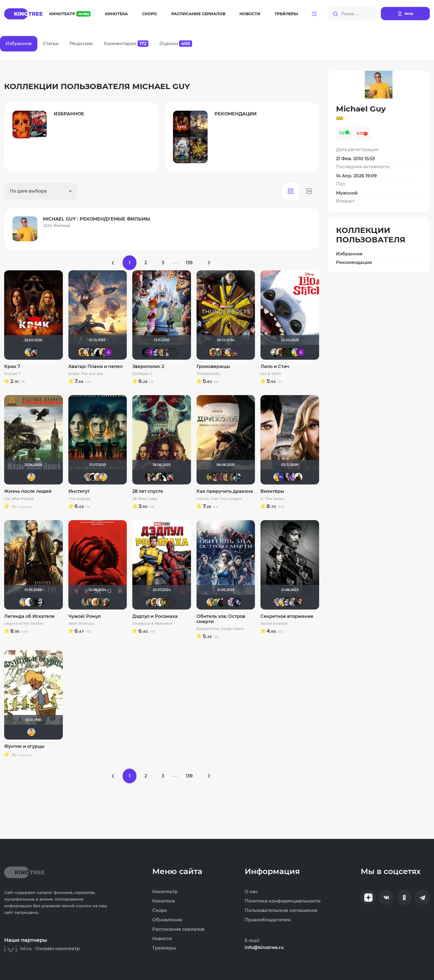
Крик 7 (12, 366)
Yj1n (149, 602)
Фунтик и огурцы (24, 746)
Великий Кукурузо (85, 602)
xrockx (146, 352)
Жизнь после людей (28, 491)
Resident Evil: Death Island (220, 629)
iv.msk (157, 352)
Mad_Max (224, 352)
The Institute (79, 499)
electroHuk (211, 477)
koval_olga (98, 477)
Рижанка (275, 352)
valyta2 (39, 602)
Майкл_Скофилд (293, 602)
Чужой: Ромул (85, 616)
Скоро (149, 14)
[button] (314, 14)
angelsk (237, 602)
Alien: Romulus (81, 624)
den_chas (237, 477)
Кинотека (116, 14)
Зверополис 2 (148, 366)
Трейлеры (286, 14)
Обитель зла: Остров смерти (221, 619)
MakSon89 (234, 352)
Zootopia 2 (142, 374)
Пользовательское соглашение (281, 911)
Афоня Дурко (90, 602)
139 (189, 263)
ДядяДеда (154, 477)
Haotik (93, 477)
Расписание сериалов (198, 14)
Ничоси (149, 477)
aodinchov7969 (221, 477)
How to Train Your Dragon (219, 499)
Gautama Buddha (162, 352)
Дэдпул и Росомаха (155, 616)
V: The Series (272, 499)
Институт (79, 491)
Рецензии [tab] (81, 44)
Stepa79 (298, 477)
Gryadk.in (283, 477)
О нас (251, 892)
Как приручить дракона (225, 491)
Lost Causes (165, 477)
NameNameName (106, 602)
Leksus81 (82, 352)
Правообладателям (268, 920)
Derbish (103, 352)
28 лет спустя (148, 491)
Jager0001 (93, 352)
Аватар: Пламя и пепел (95, 366)
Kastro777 (170, 602)
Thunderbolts (208, 374)
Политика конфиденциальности (283, 901)
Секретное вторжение (287, 616)
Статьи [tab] (51, 44)
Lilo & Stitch (271, 374)
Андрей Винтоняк (216, 602)
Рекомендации (354, 262)
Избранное (349, 254)
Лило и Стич (275, 366)
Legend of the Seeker (24, 624)
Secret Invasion (274, 624)
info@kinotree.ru (264, 948)
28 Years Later (145, 499)
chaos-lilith (226, 602)
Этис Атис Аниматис (160, 602)
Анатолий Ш (108, 352)
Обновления (167, 920)
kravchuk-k (87, 477)
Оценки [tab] (176, 44)
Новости (250, 14)
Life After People (19, 499)
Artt (293, 477)
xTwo (218, 352)
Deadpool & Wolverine (152, 624)
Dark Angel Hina (232, 602)
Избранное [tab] (19, 44)
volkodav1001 (298, 602)
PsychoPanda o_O (173, 352)
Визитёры (272, 491)
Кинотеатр (70, 14)
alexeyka (216, 477)
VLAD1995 (221, 602)
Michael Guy (29, 352)
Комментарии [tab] (126, 44)
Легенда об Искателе (29, 616)
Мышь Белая (34, 352)
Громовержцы (213, 366)
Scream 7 (12, 374)
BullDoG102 (98, 352)
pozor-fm (29, 602)
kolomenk (288, 477)
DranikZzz (285, 352)
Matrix (290, 352)
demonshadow (34, 602)
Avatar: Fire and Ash (86, 374)
